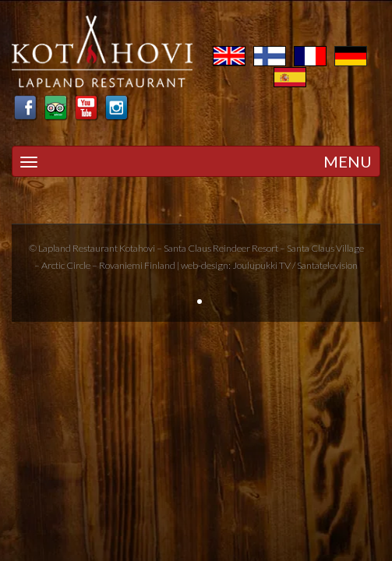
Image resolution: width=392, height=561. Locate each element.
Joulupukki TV (261, 265)
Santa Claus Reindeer (207, 248)
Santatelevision (327, 265)
